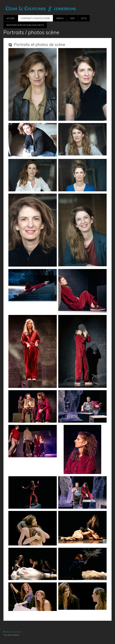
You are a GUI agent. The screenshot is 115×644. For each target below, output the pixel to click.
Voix (72, 18)
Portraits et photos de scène (39, 44)
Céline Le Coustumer (13, 632)
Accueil (11, 18)
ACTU (84, 18)
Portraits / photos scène (35, 18)
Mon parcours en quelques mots (25, 25)
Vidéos (60, 18)
